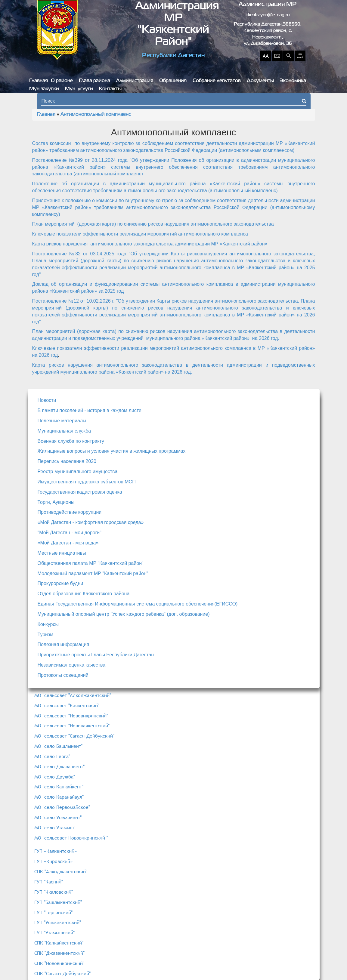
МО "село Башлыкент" (58, 746)
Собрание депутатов (217, 81)
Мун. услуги (79, 89)
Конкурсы (48, 624)
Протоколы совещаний (63, 675)
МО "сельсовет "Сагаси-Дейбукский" (74, 736)
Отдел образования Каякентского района (84, 594)
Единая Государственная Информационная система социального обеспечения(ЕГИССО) (138, 604)
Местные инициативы (62, 553)
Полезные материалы (62, 421)
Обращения (173, 81)
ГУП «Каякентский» (56, 851)
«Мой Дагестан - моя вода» (68, 543)
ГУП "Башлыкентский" (58, 902)
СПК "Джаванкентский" (59, 953)
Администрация (135, 81)
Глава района (94, 81)
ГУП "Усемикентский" (58, 922)
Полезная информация (64, 644)
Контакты (110, 89)
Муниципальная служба (64, 431)
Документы (260, 81)
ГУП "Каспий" (49, 882)
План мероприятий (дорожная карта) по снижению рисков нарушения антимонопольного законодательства (153, 224)
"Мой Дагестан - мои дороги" (70, 533)
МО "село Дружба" (55, 777)
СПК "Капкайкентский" (59, 943)
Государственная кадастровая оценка (80, 492)
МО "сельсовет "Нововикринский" (71, 716)
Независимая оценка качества (72, 665)
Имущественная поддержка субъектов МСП (87, 482)
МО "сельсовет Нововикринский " (71, 838)
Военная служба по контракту (71, 441)
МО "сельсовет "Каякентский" (67, 705)
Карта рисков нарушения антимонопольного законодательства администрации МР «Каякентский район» (150, 244)
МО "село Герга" (52, 756)
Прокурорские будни (60, 583)
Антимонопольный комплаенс (96, 115)
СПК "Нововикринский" (59, 963)
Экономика (293, 81)
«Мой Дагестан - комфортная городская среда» (91, 522)
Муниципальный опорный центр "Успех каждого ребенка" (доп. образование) (124, 614)
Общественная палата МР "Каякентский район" (91, 563)
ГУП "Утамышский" (54, 932)
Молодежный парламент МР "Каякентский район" (93, 573)
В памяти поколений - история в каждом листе (90, 410)
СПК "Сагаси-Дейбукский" (62, 973)
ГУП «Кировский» (53, 861)
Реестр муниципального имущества (78, 472)
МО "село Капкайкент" (59, 787)
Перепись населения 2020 (67, 461)
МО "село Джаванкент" (59, 766)
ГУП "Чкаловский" (54, 892)
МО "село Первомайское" (62, 807)
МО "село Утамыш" (55, 827)
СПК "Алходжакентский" (61, 871)
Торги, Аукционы (56, 502)
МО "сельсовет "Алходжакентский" (73, 695)
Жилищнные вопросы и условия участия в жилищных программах (112, 451)
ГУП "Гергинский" (53, 912)
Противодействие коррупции (70, 512)
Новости (47, 400)
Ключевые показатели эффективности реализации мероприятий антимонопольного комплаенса (140, 234)
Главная (39, 81)
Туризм (46, 635)
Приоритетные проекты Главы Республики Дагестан (96, 655)
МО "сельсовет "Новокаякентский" (72, 726)
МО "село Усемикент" (58, 817)
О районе (62, 81)
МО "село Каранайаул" (59, 797)
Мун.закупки (44, 89)
